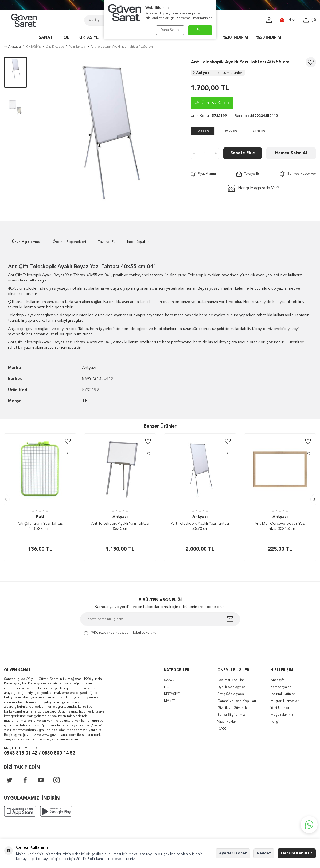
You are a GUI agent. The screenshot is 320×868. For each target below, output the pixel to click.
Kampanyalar (281, 687)
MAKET (170, 701)
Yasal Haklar (227, 722)
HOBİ (66, 38)
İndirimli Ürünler (283, 694)
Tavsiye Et (248, 174)
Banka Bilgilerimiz (231, 715)
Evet (200, 30)
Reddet (264, 853)
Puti (40, 517)
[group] (109, 131)
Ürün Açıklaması (26, 242)
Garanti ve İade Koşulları (237, 701)
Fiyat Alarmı (203, 174)
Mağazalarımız (282, 715)
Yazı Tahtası (77, 47)
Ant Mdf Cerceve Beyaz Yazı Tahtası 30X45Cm (280, 526)
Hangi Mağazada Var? (253, 188)
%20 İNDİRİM (269, 38)
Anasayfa (12, 47)
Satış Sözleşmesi (231, 694)
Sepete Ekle (243, 153)
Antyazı (218, 73)
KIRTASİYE (89, 38)
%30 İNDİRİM (236, 38)
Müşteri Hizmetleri (285, 701)
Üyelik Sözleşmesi (232, 687)
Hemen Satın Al (291, 153)
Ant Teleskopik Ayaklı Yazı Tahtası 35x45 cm (120, 526)
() (309, 20)
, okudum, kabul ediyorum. (120, 633)
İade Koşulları (138, 242)
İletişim (276, 722)
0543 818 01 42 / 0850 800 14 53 (40, 753)
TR (287, 20)
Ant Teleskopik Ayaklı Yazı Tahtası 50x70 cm (200, 526)
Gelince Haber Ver (298, 174)
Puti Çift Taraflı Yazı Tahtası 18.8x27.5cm (40, 526)
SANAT (46, 38)
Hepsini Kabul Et (297, 853)
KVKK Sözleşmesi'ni (104, 633)
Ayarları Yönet (233, 853)
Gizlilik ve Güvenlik (232, 708)
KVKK (222, 729)
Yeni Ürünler (280, 708)
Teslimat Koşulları (231, 680)
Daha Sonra (170, 30)
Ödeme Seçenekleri (69, 242)
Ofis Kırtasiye (55, 47)
